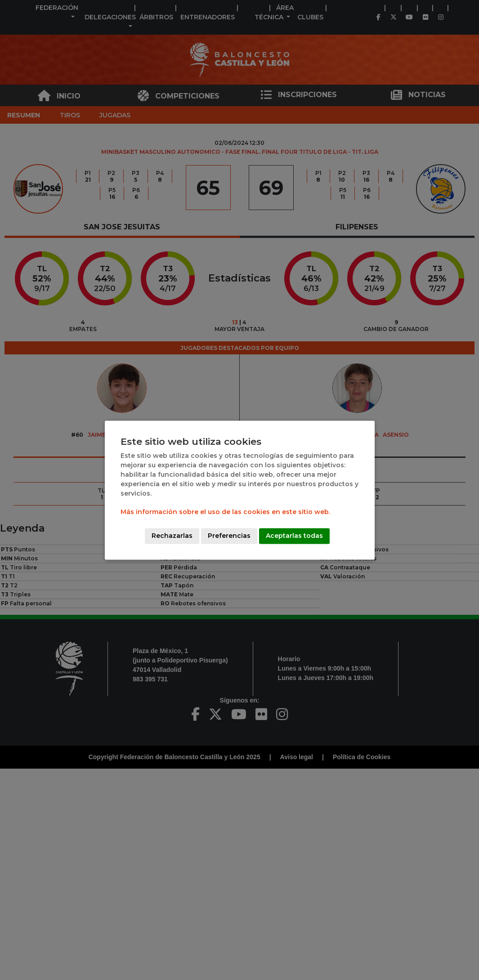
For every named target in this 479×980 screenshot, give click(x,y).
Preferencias (229, 536)
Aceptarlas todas (294, 536)
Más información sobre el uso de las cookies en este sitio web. (225, 512)
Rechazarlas (172, 536)
